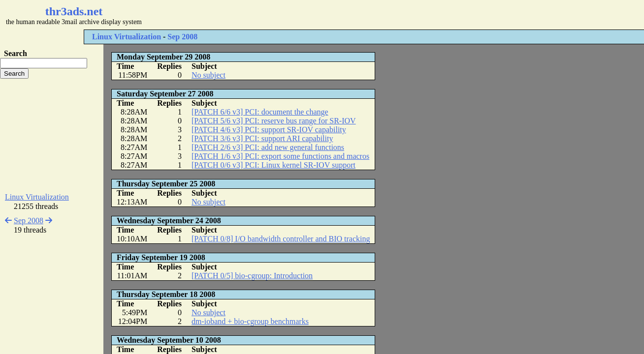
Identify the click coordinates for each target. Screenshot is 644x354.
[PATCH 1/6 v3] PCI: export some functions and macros (280, 156)
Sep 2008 (182, 37)
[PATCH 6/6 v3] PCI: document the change (260, 112)
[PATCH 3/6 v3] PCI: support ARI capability (262, 138)
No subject (209, 75)
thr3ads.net (74, 11)
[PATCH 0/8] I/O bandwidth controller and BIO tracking (281, 239)
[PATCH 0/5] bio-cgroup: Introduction (252, 276)
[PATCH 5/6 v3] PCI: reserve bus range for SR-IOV (274, 121)
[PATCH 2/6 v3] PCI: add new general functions (268, 147)
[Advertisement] (293, 15)
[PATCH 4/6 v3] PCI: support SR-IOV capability (269, 130)
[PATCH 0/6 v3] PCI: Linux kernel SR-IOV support (274, 165)
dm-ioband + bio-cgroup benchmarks (250, 321)
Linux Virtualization (127, 37)
